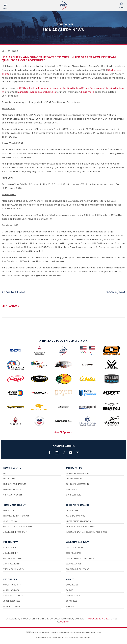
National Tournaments (15, 484)
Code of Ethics (73, 596)
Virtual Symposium (13, 495)
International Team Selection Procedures (87, 532)
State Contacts (74, 495)
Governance (72, 585)
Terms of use (76, 632)
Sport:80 (88, 638)
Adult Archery (10, 553)
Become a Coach (74, 553)
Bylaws (70, 590)
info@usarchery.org (97, 619)
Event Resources (12, 606)
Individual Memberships (78, 473)
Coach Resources (75, 548)
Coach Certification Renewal (80, 558)
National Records (12, 490)
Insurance (71, 490)
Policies (70, 606)
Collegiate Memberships (78, 484)
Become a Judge (74, 564)
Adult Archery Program (15, 532)
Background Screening (78, 569)
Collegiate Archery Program (18, 527)
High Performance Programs (81, 527)
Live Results (9, 479)
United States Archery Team (80, 521)
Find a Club (9, 511)
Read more (88, 92)
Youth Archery (10, 548)
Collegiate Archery (13, 558)
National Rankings (76, 516)
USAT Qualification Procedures (34, 88)
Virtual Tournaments (14, 569)
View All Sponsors (64, 432)
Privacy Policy (64, 632)
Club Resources (11, 590)
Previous (111, 292)
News (6, 473)
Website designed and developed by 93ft (52, 638)
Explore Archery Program (16, 516)
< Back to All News (14, 292)
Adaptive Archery (12, 564)
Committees (72, 601)
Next (122, 292)
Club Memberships (75, 479)
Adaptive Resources (13, 596)
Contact (65, 622)
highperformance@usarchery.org (37, 92)
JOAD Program (10, 521)
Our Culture (72, 511)
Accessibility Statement (91, 632)
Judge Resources (12, 601)
